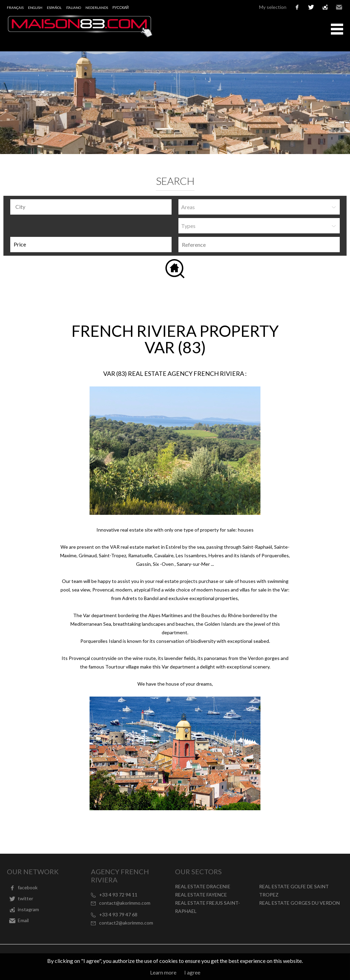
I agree (192, 972)
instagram (325, 7)
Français (15, 8)
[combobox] (91, 207)
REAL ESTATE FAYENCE (201, 895)
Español (54, 8)
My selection (273, 7)
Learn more (163, 972)
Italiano (73, 8)
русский (120, 8)
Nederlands (97, 8)
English (35, 8)
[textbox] (93, 207)
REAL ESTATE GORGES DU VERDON (299, 903)
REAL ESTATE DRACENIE (203, 886)
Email (339, 7)
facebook (297, 7)
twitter (311, 7)
